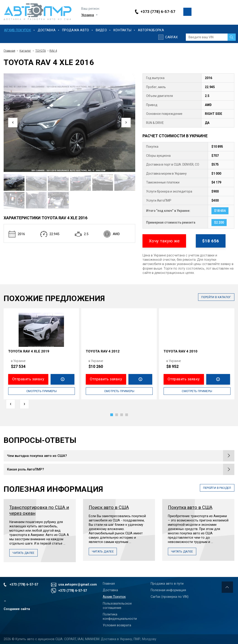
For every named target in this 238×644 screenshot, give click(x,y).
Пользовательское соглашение (117, 606)
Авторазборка (151, 30)
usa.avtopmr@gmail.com (77, 584)
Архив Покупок (18, 30)
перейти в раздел (217, 488)
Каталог (25, 51)
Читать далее (23, 553)
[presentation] (13, 123)
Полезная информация (168, 590)
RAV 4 (53, 51)
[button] (112, 415)
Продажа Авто (76, 30)
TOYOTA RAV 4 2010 (180, 351)
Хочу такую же (164, 241)
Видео (101, 30)
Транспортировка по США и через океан (39, 510)
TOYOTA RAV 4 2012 (103, 351)
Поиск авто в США (109, 508)
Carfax (171, 37)
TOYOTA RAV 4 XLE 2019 (29, 351)
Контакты (122, 30)
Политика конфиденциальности (120, 616)
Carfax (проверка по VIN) (170, 597)
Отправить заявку (28, 379)
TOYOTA (41, 51)
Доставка (47, 30)
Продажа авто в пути (167, 584)
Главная (9, 51)
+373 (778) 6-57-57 (158, 12)
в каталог (216, 297)
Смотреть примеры (42, 391)
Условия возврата (117, 625)
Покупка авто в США (190, 508)
